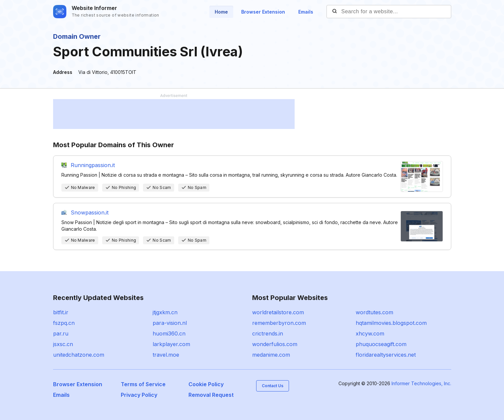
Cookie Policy (206, 384)
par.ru (61, 333)
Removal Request (211, 395)
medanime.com (271, 355)
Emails (306, 12)
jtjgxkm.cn (165, 312)
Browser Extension (263, 12)
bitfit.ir (61, 312)
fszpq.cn (64, 323)
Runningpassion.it (93, 165)
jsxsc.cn (63, 344)
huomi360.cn (169, 333)
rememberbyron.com (279, 323)
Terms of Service (143, 384)
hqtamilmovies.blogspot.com (391, 323)
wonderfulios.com (275, 344)
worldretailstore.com (278, 312)
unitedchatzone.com (79, 355)
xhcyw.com (370, 333)
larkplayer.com (171, 344)
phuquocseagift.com (381, 344)
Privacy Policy (139, 395)
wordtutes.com (374, 312)
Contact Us (273, 386)
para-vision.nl (170, 323)
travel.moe (166, 355)
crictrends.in (268, 333)
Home (221, 12)
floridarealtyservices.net (386, 355)
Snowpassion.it (90, 212)
